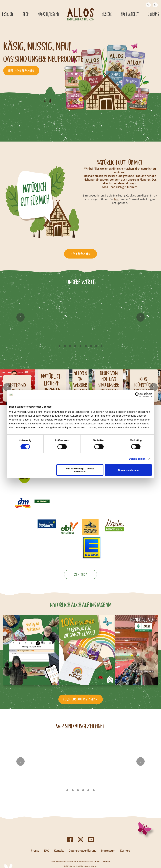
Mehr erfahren (80, 254)
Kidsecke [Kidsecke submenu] (107, 14)
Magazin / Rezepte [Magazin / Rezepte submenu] (49, 14)
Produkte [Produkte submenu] (8, 14)
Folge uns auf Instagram (81, 715)
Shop (26, 14)
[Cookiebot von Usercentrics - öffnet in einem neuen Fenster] (137, 395)
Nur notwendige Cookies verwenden (80, 470)
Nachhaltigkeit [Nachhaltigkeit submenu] (130, 14)
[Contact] (155, 5)
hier (117, 199)
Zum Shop (81, 594)
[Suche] (148, 5)
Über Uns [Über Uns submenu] (153, 14)
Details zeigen (137, 459)
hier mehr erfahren (21, 71)
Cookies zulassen (128, 470)
